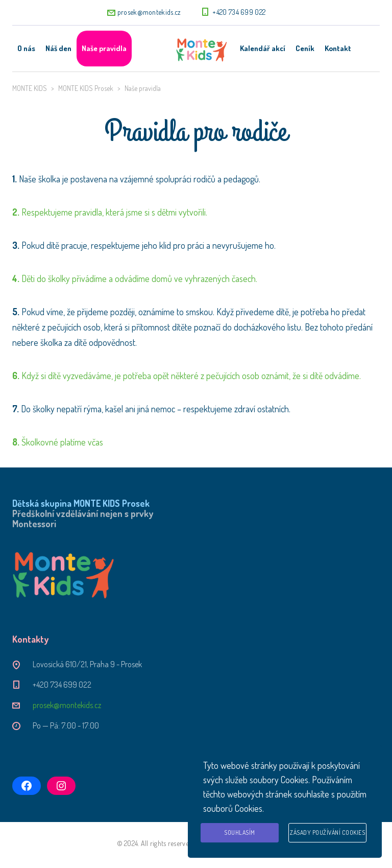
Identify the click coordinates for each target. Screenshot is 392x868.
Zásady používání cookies (327, 832)
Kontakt (338, 48)
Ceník (305, 48)
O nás (26, 48)
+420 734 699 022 (239, 12)
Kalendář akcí (263, 48)
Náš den (58, 48)
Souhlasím (240, 832)
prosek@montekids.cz (149, 12)
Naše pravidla (104, 48)
